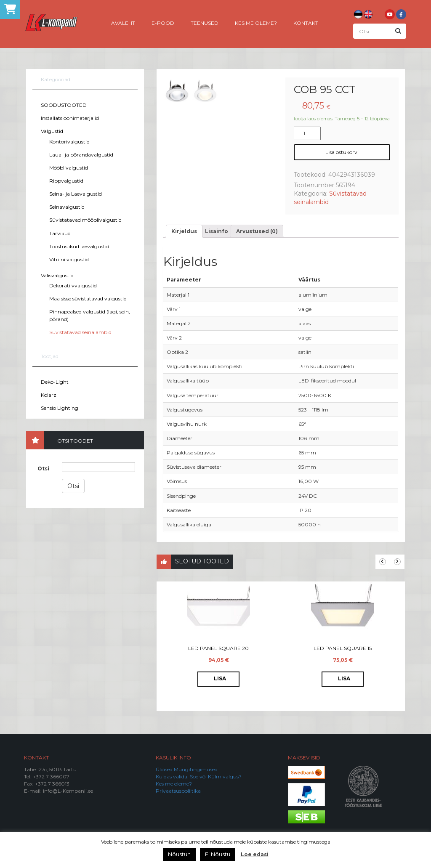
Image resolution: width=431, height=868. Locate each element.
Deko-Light (55, 382)
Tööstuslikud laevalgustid (79, 246)
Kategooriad (56, 79)
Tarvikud (60, 233)
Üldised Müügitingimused (187, 770)
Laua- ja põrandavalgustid (81, 155)
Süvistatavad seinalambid (80, 332)
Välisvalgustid (57, 275)
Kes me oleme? (256, 23)
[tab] (184, 232)
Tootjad (50, 356)
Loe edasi (255, 854)
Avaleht (123, 23)
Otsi (43, 469)
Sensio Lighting (60, 408)
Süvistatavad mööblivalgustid (85, 220)
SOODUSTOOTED (64, 105)
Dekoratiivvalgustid (73, 285)
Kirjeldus (184, 232)
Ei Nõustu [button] (218, 854)
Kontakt (306, 23)
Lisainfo (217, 232)
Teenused (205, 23)
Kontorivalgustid (69, 142)
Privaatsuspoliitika (178, 791)
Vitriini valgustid (69, 259)
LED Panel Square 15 (343, 649)
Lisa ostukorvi (342, 152)
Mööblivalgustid (69, 168)
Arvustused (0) (257, 232)
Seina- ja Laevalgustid (76, 194)
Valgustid (52, 131)
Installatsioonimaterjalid (70, 118)
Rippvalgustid (66, 181)
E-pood (163, 23)
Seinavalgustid (67, 207)
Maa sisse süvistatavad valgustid (88, 299)
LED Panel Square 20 (218, 649)
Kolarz (49, 395)
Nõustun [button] (179, 854)
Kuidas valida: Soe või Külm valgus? (199, 777)
